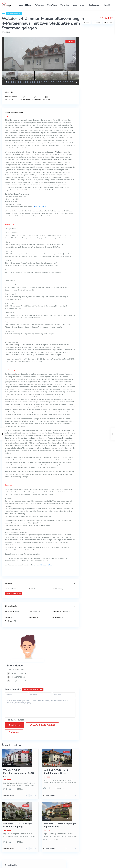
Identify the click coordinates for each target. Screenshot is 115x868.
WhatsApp (14, 710)
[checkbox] (6, 698)
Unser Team (52, 5)
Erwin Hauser (45, 635)
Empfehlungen (94, 5)
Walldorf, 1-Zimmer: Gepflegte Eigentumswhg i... (60, 803)
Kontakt (107, 5)
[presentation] (6, 59)
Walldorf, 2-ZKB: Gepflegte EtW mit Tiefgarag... (18, 803)
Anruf (42, 703)
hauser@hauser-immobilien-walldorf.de (53, 651)
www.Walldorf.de (40, 207)
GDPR (22, 698)
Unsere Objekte (25, 5)
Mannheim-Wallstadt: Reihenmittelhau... (104, 48)
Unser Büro (65, 5)
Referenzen (39, 5)
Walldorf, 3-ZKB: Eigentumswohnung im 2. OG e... (18, 751)
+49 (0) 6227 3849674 (48, 643)
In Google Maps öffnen (13, 593)
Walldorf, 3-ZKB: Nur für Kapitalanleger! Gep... (56, 749)
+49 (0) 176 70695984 (48, 647)
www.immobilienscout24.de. (42, 565)
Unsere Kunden (79, 5)
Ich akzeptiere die (16, 698)
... (34, 763)
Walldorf (7, 32)
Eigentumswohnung (14, 14)
